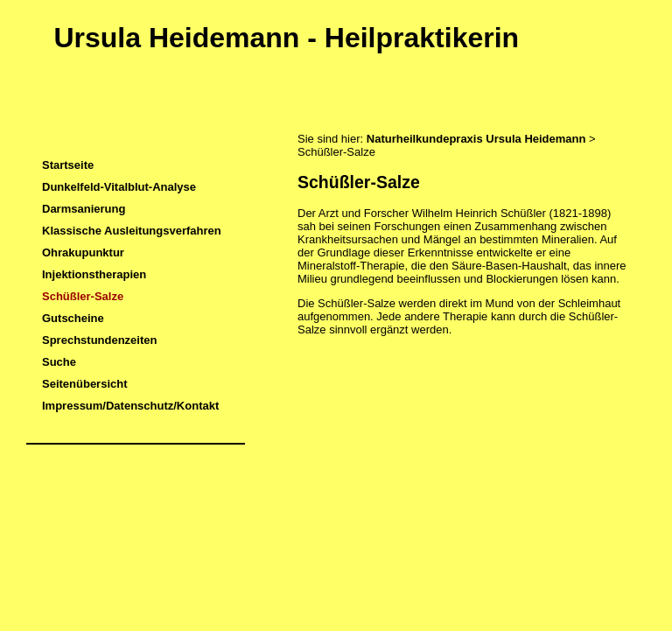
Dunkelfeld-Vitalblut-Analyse (119, 187)
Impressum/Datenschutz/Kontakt (130, 406)
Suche (59, 362)
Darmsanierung (84, 209)
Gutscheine (73, 318)
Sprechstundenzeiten (99, 340)
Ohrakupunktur (83, 252)
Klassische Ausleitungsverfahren (132, 231)
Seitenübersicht (85, 384)
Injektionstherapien (94, 274)
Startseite (68, 165)
